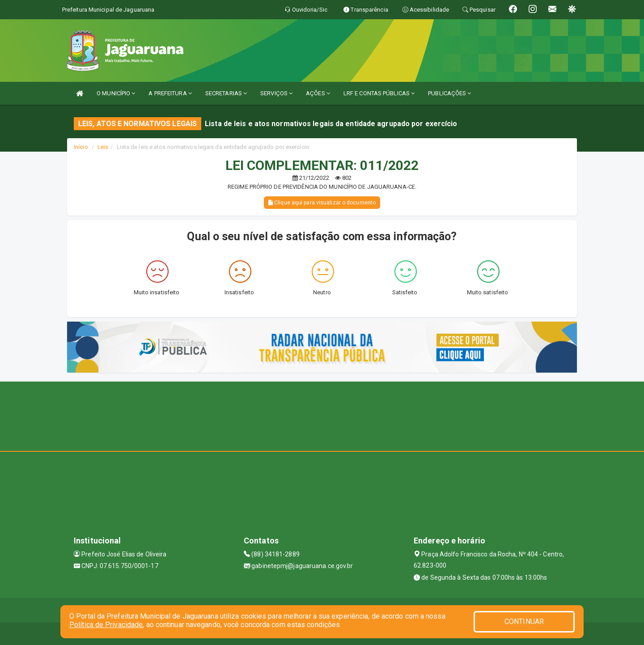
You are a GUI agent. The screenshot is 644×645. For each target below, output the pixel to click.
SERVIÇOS (276, 93)
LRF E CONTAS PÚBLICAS (379, 93)
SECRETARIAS (226, 93)
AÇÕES (318, 93)
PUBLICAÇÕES (449, 93)
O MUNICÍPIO (116, 93)
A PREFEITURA (170, 93)
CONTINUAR (524, 622)
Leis (103, 147)
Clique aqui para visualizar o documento (322, 203)
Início (81, 147)
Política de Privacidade (106, 625)
